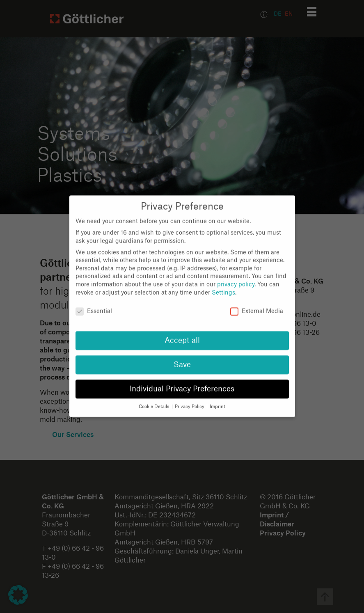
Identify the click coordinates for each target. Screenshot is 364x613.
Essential (94, 303)
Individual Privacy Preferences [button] (182, 381)
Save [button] (182, 356)
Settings (223, 284)
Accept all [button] (182, 332)
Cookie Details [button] (155, 398)
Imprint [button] (217, 398)
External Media (257, 303)
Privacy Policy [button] (190, 398)
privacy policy (236, 276)
